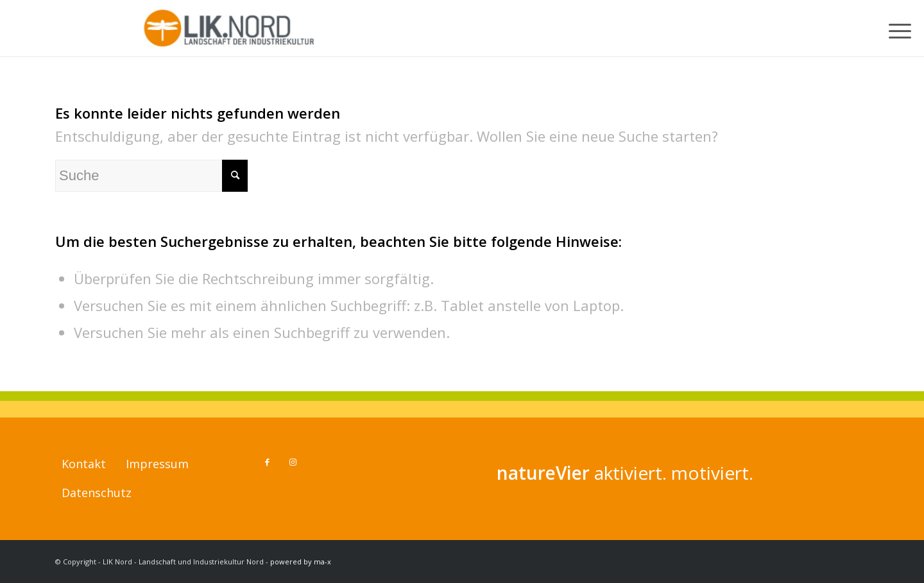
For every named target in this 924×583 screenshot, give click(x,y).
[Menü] (902, 28)
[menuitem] (902, 28)
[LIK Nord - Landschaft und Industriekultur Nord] (231, 28)
